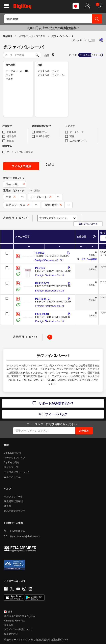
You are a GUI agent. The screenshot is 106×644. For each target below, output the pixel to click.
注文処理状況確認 (13, 501)
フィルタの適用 (21, 166)
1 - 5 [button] (18, 218)
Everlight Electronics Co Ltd (49, 260)
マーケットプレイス (15, 458)
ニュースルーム (12, 477)
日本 (8, 612)
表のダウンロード (88, 224)
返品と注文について (15, 511)
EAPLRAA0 (42, 314)
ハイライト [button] (57, 218)
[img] (22, 7)
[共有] (101, 40)
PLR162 (40, 253)
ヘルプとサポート (13, 497)
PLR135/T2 (42, 299)
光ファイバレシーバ (62, 36)
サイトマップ (11, 467)
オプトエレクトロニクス (32, 36)
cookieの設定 (11, 634)
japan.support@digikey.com (22, 537)
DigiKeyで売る (12, 462)
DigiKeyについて (13, 453)
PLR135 (40, 268)
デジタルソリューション (17, 472)
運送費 (8, 506)
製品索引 (8, 36)
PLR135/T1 (42, 283)
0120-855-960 (15, 531)
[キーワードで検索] (19, 55)
